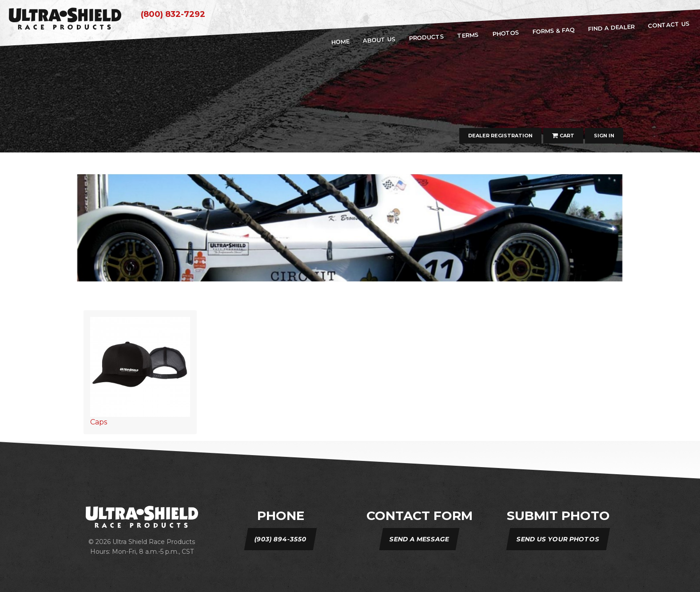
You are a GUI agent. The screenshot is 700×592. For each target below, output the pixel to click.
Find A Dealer (611, 27)
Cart (563, 136)
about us (379, 40)
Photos (506, 33)
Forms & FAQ (553, 30)
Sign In (604, 136)
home (340, 42)
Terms (468, 35)
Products (427, 37)
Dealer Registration (500, 136)
